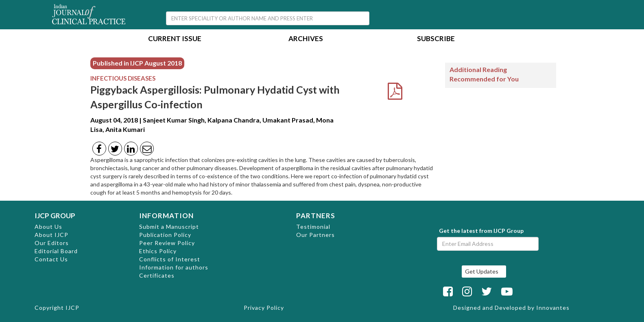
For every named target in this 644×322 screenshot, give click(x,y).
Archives (306, 39)
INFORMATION (166, 216)
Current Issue (175, 39)
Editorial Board (56, 251)
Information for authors (174, 267)
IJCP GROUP (55, 216)
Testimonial (313, 227)
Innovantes (553, 308)
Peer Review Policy (167, 243)
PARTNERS (316, 216)
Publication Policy (165, 235)
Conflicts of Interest (170, 259)
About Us (48, 227)
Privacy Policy (264, 308)
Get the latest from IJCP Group (481, 231)
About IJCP (51, 235)
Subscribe (436, 39)
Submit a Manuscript (169, 227)
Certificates (157, 275)
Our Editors (52, 243)
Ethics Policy (158, 251)
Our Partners (315, 235)
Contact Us (51, 259)
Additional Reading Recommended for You (484, 74)
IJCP (72, 308)
